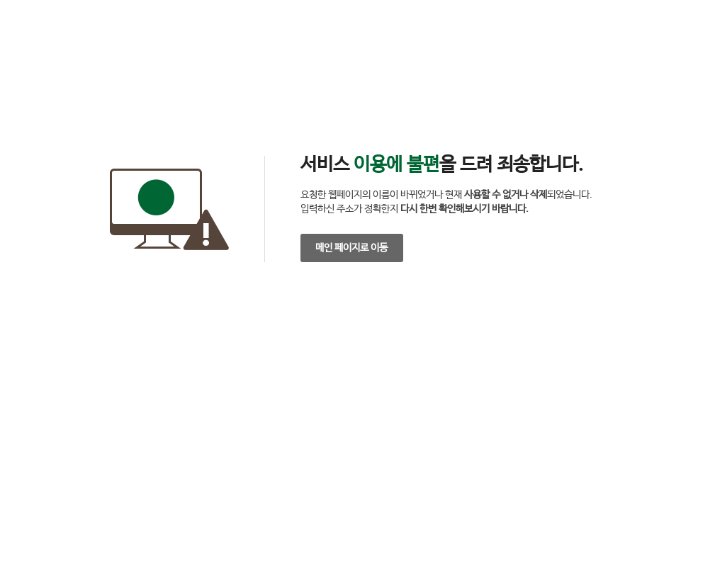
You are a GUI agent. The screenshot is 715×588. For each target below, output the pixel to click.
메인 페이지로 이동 (351, 248)
